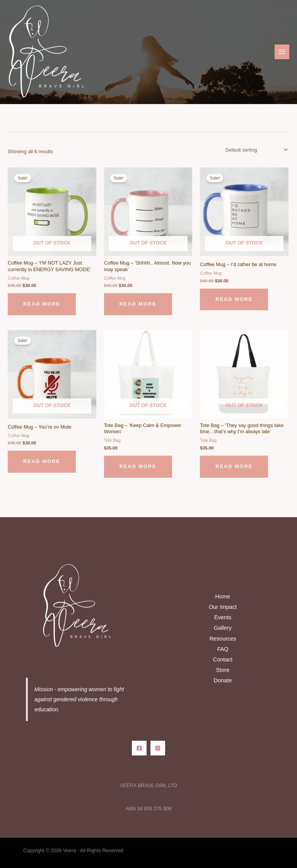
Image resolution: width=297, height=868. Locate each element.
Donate (223, 680)
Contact (223, 660)
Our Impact (223, 607)
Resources (223, 639)
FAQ (223, 649)
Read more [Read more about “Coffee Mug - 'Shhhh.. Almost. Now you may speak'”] (138, 304)
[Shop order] (255, 150)
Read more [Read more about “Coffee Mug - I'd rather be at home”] (234, 299)
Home (223, 596)
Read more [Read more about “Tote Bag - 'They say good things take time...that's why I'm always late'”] (234, 466)
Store (223, 670)
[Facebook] (139, 748)
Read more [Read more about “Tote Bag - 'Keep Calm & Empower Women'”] (138, 466)
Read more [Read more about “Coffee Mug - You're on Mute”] (42, 461)
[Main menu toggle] (282, 52)
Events (223, 617)
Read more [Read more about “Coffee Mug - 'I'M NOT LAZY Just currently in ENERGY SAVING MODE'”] (42, 304)
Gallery (223, 628)
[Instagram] (158, 748)
